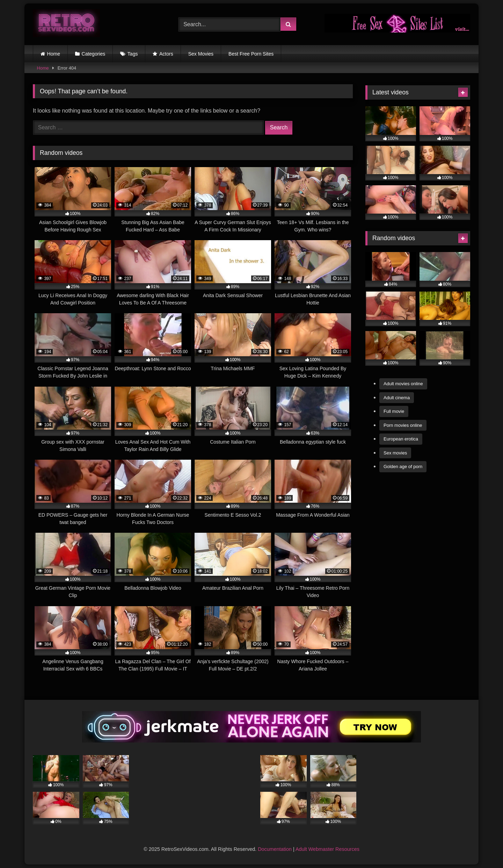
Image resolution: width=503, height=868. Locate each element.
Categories (94, 54)
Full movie (394, 411)
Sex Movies (201, 54)
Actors (166, 54)
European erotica (401, 439)
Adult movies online (403, 384)
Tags (133, 54)
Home (54, 54)
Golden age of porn (403, 467)
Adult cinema (397, 398)
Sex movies (395, 453)
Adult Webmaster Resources (327, 849)
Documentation (275, 849)
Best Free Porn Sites (251, 54)
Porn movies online (403, 425)
